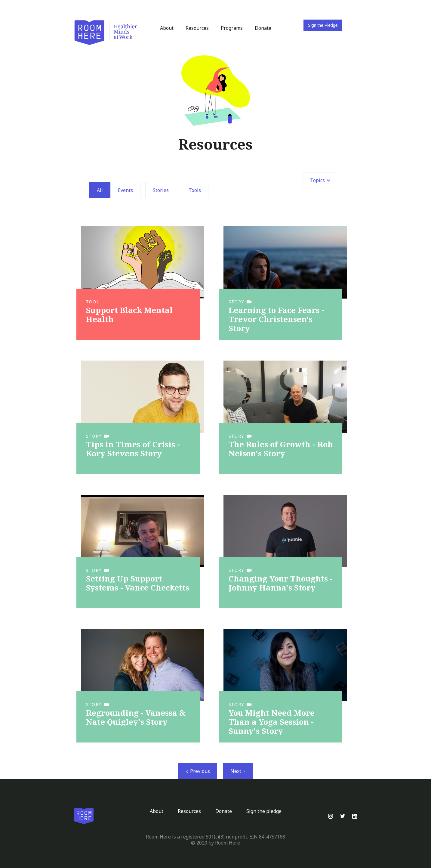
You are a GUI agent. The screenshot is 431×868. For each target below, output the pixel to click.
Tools (195, 190)
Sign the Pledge (323, 25)
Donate (263, 28)
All (100, 190)
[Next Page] (238, 771)
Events (125, 190)
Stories (161, 190)
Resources (197, 28)
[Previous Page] (198, 771)
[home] (106, 33)
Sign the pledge (264, 811)
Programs (232, 28)
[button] (320, 180)
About (167, 28)
